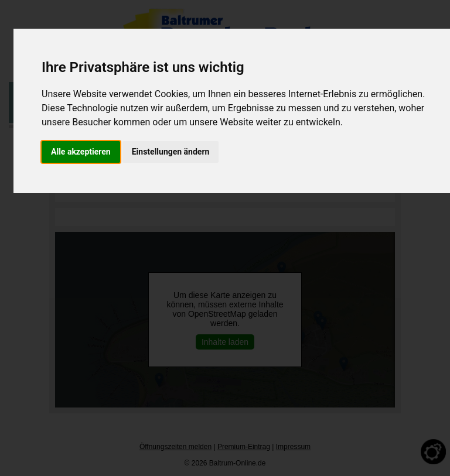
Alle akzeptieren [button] (81, 152)
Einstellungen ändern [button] (171, 152)
